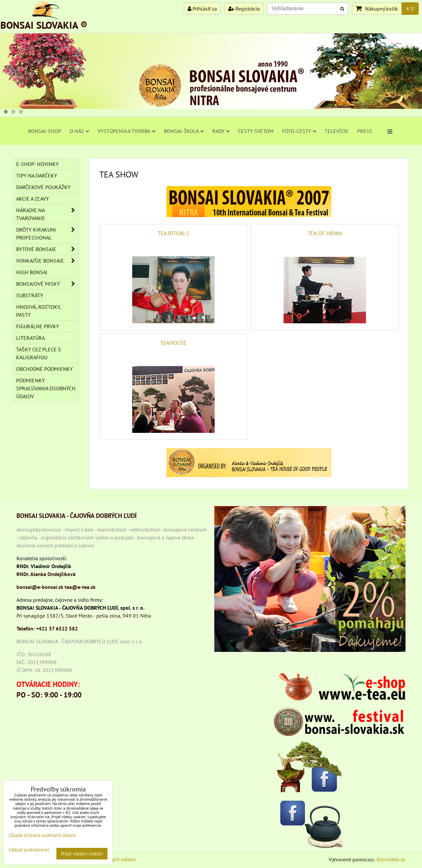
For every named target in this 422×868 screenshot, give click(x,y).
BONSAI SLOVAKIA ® (44, 25)
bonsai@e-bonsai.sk (40, 587)
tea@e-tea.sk (80, 587)
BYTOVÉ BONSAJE (47, 249)
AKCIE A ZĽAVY (32, 199)
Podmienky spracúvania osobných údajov (46, 388)
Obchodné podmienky (45, 369)
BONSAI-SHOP (45, 131)
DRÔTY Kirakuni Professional (47, 234)
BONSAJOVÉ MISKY (47, 284)
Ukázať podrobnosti (29, 850)
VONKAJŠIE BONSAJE (47, 261)
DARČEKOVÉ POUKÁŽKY (43, 187)
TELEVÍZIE (337, 131)
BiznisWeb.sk (391, 859)
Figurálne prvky (38, 326)
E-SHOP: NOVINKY (37, 164)
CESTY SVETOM (256, 131)
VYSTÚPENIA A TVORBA (126, 131)
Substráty (30, 295)
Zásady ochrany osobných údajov (42, 835)
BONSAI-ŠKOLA (184, 131)
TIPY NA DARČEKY (37, 176)
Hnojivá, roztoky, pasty (39, 311)
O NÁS (79, 131)
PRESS (365, 131)
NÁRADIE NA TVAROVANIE (47, 214)
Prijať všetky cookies (82, 854)
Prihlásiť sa (202, 9)
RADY (221, 131)
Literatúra (30, 338)
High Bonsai (32, 272)
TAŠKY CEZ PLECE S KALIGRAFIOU (39, 353)
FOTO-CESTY (299, 131)
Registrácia (244, 9)
